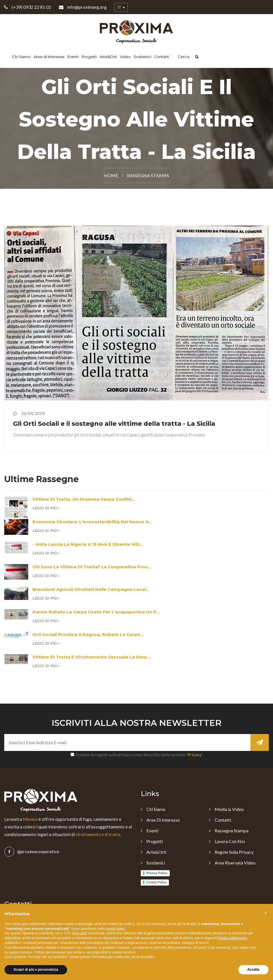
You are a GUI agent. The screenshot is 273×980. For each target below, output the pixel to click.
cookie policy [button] (115, 929)
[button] (266, 913)
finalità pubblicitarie (232, 938)
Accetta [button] (253, 970)
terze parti (79, 933)
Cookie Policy (157, 882)
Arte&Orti (108, 57)
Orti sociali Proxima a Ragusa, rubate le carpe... (88, 634)
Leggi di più (46, 508)
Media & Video (229, 809)
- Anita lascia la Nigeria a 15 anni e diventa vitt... (88, 544)
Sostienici (143, 57)
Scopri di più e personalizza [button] (36, 970)
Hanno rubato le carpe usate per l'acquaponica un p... (96, 612)
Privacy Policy (157, 873)
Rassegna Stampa (148, 175)
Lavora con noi (230, 841)
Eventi (73, 57)
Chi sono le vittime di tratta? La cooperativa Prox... (92, 567)
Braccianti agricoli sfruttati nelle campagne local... (91, 589)
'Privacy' (194, 755)
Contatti (162, 57)
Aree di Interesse (49, 57)
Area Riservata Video (235, 863)
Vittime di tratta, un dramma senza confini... (84, 499)
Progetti (89, 57)
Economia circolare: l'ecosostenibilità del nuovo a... (92, 522)
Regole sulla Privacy (234, 852)
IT (121, 8)
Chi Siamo (21, 57)
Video (125, 57)
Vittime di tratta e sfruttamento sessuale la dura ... (92, 657)
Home (111, 175)
